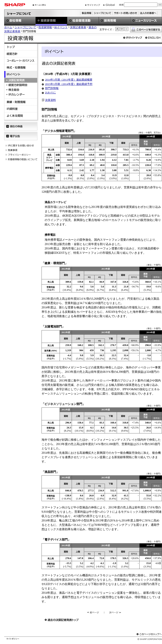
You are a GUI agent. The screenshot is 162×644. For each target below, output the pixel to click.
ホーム (8, 27)
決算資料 (50, 100)
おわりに (50, 93)
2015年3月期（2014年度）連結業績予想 (69, 84)
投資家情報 (45, 27)
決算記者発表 (78, 27)
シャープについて (25, 27)
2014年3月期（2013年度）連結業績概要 (69, 80)
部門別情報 (52, 88)
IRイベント (61, 27)
